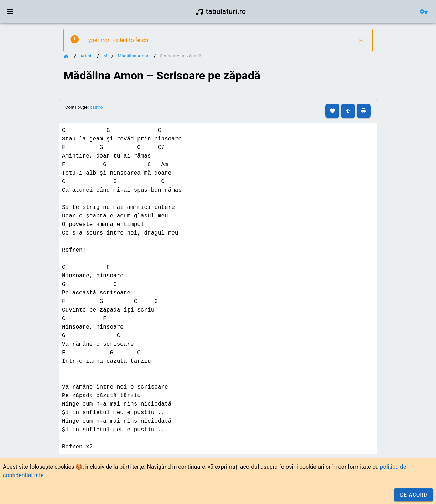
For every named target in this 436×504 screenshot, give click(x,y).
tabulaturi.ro (221, 11)
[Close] (361, 40)
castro (97, 107)
